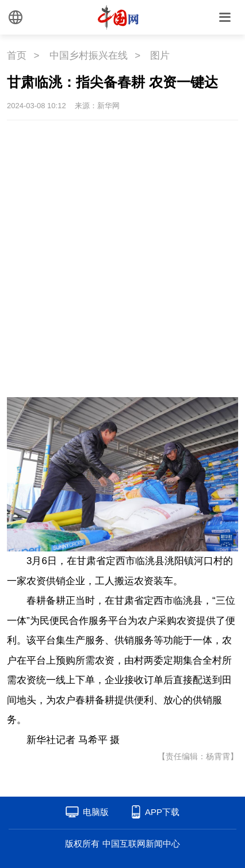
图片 (160, 56)
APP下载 (162, 812)
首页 (17, 56)
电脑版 (96, 812)
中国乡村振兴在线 (89, 56)
